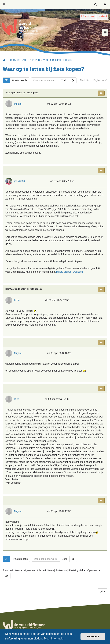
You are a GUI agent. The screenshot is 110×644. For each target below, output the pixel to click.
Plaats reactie (15, 80)
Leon (17, 300)
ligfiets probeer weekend (69, 272)
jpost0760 (19, 181)
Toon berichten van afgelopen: (29, 570)
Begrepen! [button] (93, 637)
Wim (17, 399)
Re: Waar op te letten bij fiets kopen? (24, 289)
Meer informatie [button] (54, 639)
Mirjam (18, 104)
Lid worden (88, 16)
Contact (102, 16)
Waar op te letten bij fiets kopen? (43, 69)
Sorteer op (71, 570)
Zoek (64, 80)
